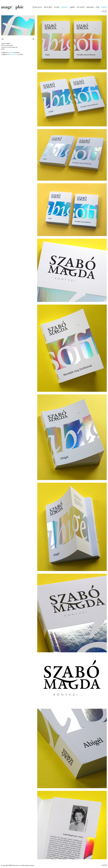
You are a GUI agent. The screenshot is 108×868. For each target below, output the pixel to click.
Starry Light (48, 7)
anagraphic (12, 7)
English (104, 7)
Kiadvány (65, 7)
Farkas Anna (37, 7)
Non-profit (80, 7)
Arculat (57, 7)
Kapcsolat (90, 7)
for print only (14, 54)
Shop (97, 7)
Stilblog (12, 53)
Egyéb (72, 7)
